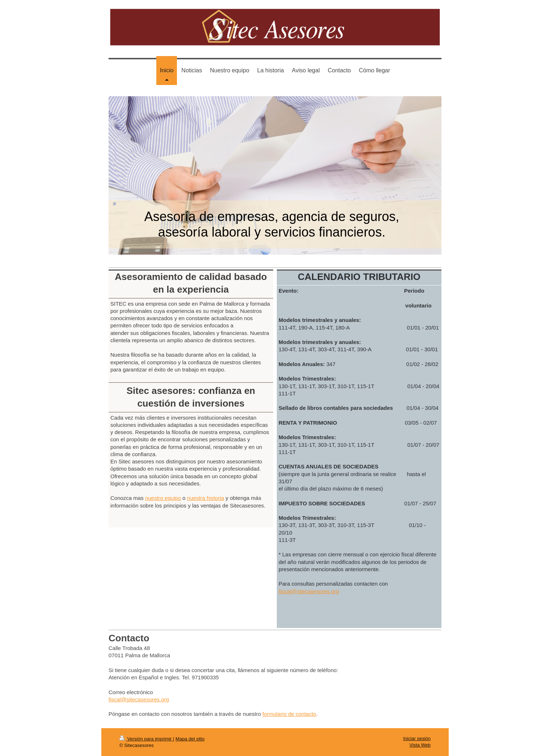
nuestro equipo (163, 498)
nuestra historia (206, 498)
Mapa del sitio (190, 739)
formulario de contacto (289, 714)
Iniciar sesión (417, 738)
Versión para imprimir (146, 739)
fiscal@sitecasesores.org (309, 591)
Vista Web (420, 745)
